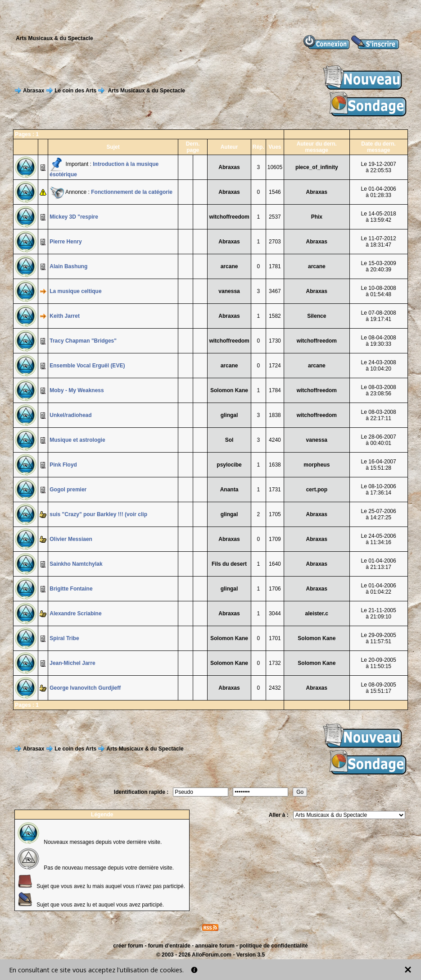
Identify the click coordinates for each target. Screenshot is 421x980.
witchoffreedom (229, 217)
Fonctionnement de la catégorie (132, 192)
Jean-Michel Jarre (72, 663)
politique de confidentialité (274, 946)
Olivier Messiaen (71, 539)
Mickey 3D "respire (74, 217)
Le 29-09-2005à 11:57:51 (379, 638)
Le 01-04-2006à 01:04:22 (379, 589)
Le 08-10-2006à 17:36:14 (379, 490)
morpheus (317, 465)
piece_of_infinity (317, 167)
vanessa (229, 291)
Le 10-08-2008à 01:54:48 (379, 291)
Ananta (229, 490)
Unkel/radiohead (70, 415)
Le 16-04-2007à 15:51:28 (379, 465)
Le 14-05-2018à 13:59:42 (379, 217)
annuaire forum (215, 946)
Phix (317, 217)
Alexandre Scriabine (75, 614)
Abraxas (229, 167)
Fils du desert (229, 564)
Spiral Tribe (64, 638)
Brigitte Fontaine (71, 589)
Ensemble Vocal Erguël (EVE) (87, 366)
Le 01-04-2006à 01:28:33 (379, 192)
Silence (317, 316)
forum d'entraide (169, 946)
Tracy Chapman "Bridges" (83, 341)
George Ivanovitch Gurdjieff (85, 688)
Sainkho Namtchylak (76, 564)
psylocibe (229, 465)
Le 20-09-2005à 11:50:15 (379, 663)
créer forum (128, 946)
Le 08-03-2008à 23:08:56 (379, 390)
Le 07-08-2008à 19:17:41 (379, 316)
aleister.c (317, 614)
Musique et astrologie (77, 440)
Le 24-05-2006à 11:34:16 (379, 539)
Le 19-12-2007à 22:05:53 (379, 167)
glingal (229, 415)
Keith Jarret (65, 316)
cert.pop (317, 490)
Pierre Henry (66, 242)
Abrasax (34, 91)
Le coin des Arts (75, 91)
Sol (229, 440)
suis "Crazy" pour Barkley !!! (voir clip (98, 514)
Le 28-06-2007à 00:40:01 (379, 440)
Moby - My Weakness (77, 390)
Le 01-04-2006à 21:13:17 (379, 564)
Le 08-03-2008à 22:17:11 (379, 415)
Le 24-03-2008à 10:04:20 (379, 366)
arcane (229, 266)
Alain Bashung (68, 266)
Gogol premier (68, 490)
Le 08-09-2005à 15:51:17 (379, 688)
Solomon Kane (229, 390)
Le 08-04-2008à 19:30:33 (379, 341)
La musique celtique (75, 291)
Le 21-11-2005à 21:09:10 (379, 614)
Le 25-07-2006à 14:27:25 (379, 514)
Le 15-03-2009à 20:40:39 (379, 266)
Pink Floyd (63, 465)
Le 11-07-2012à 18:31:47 (379, 242)
